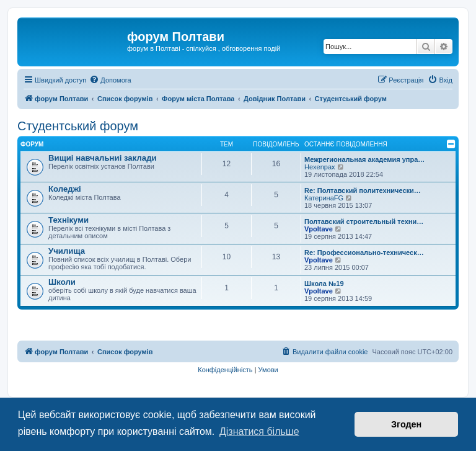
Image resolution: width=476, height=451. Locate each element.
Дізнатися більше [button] (259, 431)
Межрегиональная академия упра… (364, 159)
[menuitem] (110, 80)
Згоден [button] (406, 424)
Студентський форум (78, 126)
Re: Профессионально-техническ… (364, 252)
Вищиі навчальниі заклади (103, 158)
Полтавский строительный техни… (364, 221)
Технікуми (68, 220)
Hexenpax (320, 167)
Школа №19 (324, 284)
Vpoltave (319, 229)
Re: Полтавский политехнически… (363, 190)
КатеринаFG (324, 198)
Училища (67, 251)
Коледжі (65, 189)
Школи (62, 282)
